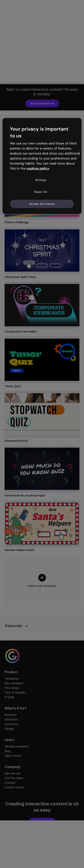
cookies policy (38, 168)
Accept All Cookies (42, 204)
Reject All (41, 192)
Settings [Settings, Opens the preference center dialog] (41, 180)
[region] (42, 166)
